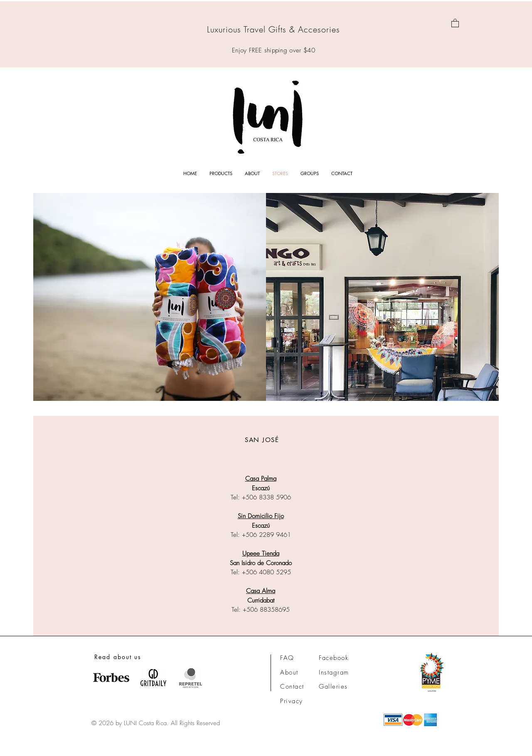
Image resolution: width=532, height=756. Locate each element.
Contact (292, 687)
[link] (455, 23)
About (289, 672)
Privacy (292, 701)
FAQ (287, 658)
